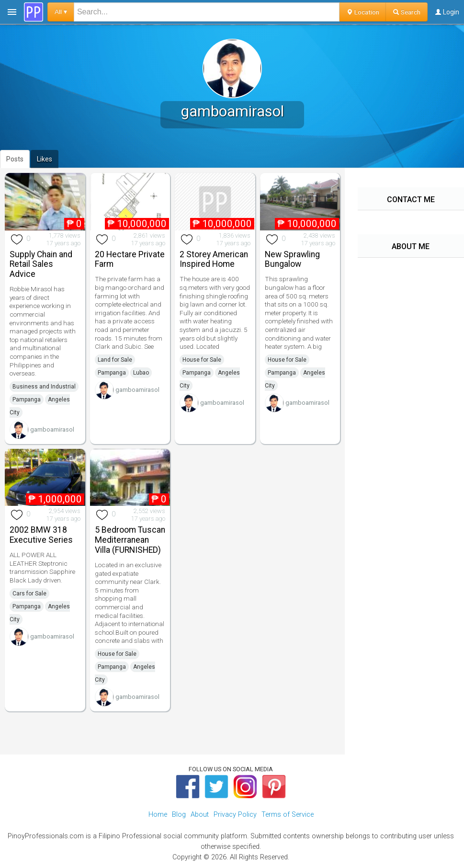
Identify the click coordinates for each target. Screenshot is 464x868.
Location (363, 12)
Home (158, 815)
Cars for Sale (29, 594)
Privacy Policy (235, 815)
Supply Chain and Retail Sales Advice (41, 264)
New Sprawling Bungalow (292, 259)
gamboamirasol (52, 429)
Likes (45, 159)
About (200, 815)
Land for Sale (115, 360)
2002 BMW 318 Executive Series (41, 535)
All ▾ (61, 12)
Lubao (141, 373)
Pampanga (27, 400)
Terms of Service (288, 815)
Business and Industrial (44, 387)
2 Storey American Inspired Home (214, 259)
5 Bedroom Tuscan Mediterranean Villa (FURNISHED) (130, 540)
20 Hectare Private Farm (130, 259)
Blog (179, 815)
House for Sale (202, 360)
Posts (15, 159)
